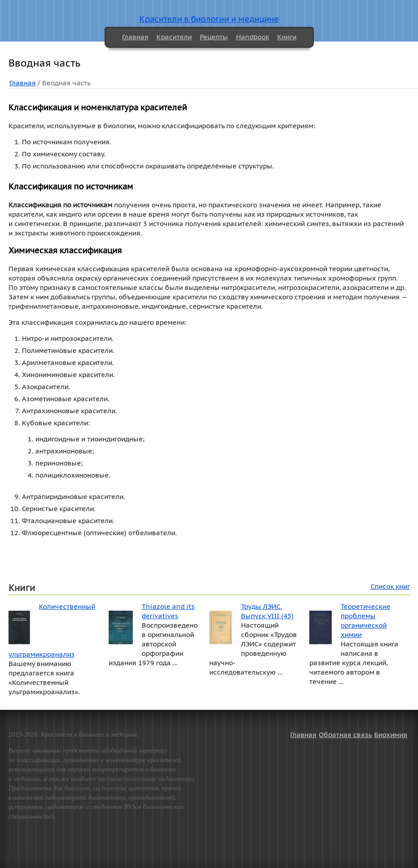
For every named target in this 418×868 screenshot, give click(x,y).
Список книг (390, 586)
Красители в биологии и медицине (209, 19)
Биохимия (391, 735)
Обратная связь (345, 735)
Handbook (253, 37)
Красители (174, 37)
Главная (135, 37)
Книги (287, 37)
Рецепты (214, 37)
